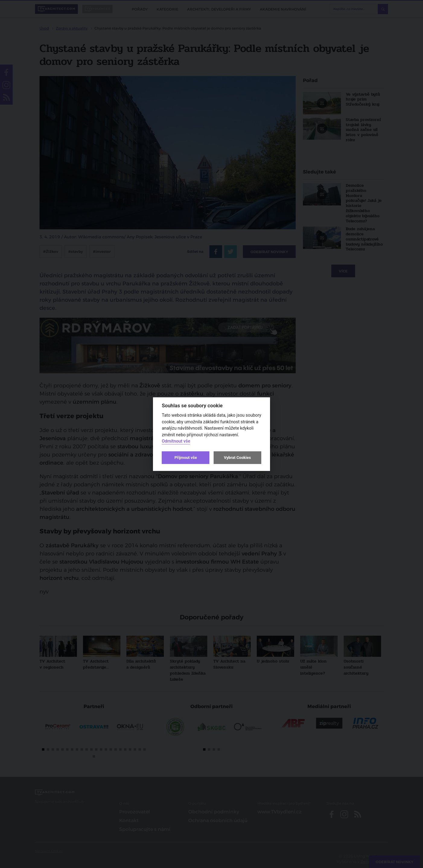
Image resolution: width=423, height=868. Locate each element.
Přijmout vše (186, 458)
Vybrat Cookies (237, 458)
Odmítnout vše (176, 441)
